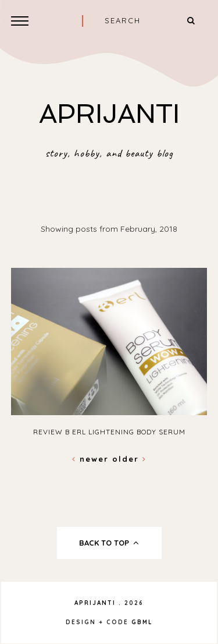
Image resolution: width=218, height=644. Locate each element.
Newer (92, 459)
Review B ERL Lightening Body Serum (109, 432)
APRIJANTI (109, 114)
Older (129, 459)
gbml (142, 622)
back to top (109, 543)
